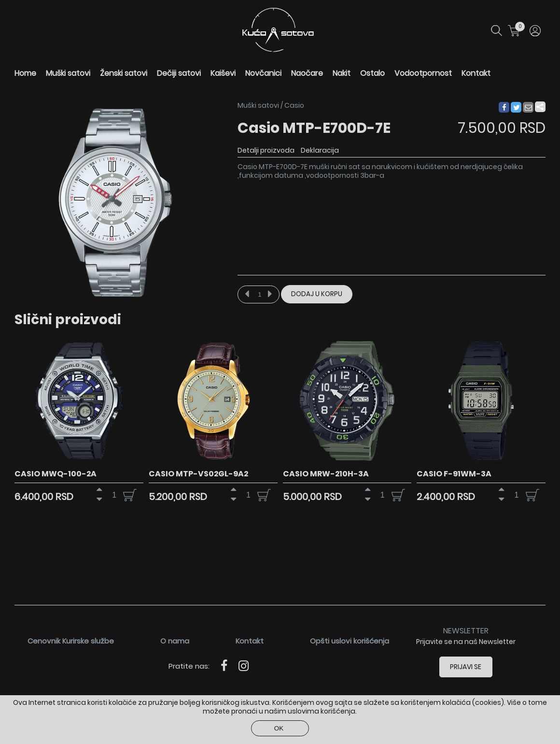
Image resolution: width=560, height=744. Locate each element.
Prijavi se (466, 667)
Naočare (307, 73)
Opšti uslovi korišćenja (350, 641)
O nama (175, 641)
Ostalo (372, 73)
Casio (294, 105)
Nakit (342, 73)
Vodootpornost (423, 73)
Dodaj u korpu (317, 294)
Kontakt (476, 73)
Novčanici (263, 73)
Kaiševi (223, 73)
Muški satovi (68, 73)
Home (25, 73)
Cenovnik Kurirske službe (71, 641)
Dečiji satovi (179, 73)
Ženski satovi (124, 73)
